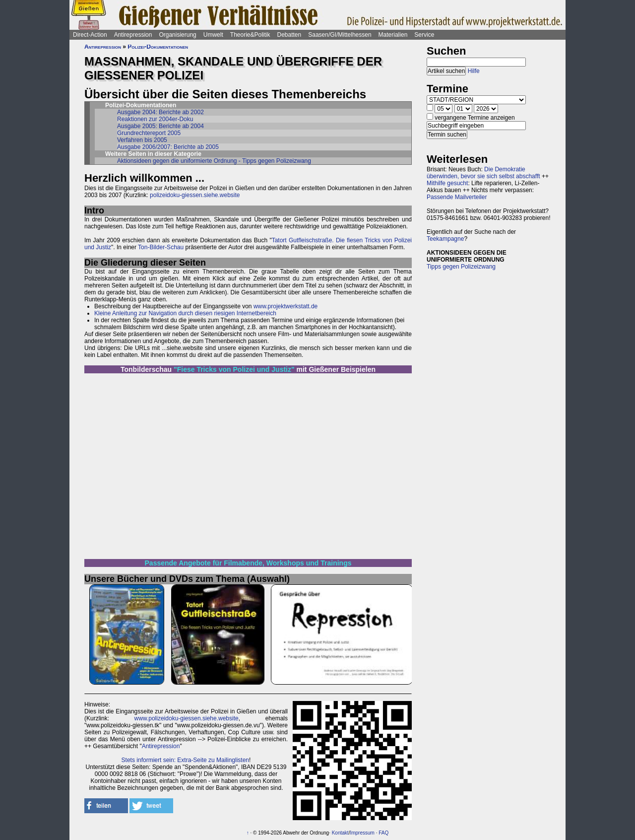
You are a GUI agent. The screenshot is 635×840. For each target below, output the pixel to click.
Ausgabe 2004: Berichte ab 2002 (160, 112)
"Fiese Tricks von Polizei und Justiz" (234, 369)
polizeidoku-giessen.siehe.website (195, 195)
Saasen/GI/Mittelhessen (340, 35)
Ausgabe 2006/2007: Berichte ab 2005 (168, 147)
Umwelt (213, 35)
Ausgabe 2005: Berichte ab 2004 (160, 126)
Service (424, 35)
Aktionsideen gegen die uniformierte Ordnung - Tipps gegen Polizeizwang (214, 161)
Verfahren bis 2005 (142, 140)
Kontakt (340, 833)
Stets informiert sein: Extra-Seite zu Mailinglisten (185, 760)
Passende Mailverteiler (457, 197)
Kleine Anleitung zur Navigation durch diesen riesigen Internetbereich (185, 313)
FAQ (383, 833)
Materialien (393, 35)
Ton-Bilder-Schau (160, 247)
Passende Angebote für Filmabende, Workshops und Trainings (248, 563)
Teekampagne (445, 239)
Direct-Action (90, 35)
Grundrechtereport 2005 (149, 133)
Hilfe (474, 71)
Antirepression (133, 35)
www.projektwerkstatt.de (286, 306)
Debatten (289, 35)
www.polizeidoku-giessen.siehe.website (187, 718)
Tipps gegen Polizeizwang (461, 267)
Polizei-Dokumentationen (158, 47)
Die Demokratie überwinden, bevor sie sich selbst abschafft (483, 173)
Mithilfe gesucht (447, 183)
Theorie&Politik (250, 35)
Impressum (362, 833)
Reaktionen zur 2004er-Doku (155, 119)
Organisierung (177, 35)
